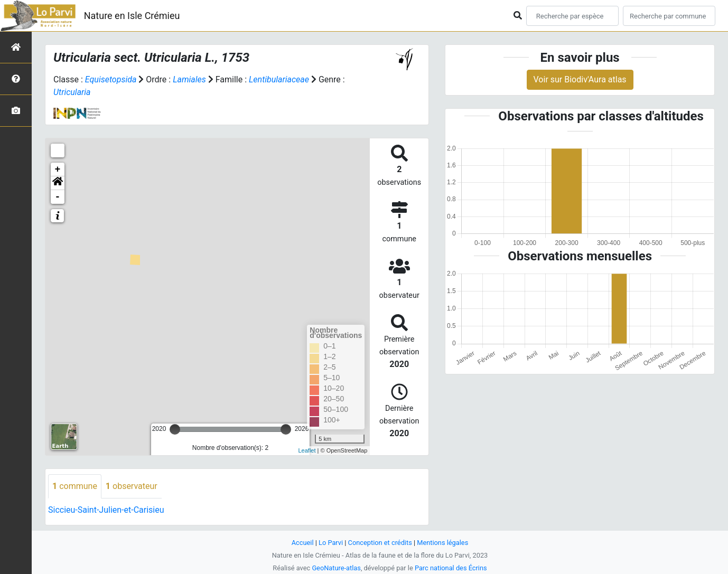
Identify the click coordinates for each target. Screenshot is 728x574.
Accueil (303, 543)
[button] (58, 183)
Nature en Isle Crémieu (132, 16)
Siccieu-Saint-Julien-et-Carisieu (106, 510)
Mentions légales (442, 543)
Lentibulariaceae (279, 79)
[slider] (175, 429)
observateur (132, 486)
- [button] (58, 197)
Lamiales (189, 79)
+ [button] (58, 170)
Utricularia (72, 92)
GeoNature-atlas (336, 568)
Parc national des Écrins (451, 568)
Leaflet (307, 450)
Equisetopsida (111, 79)
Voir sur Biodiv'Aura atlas (580, 79)
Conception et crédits (380, 543)
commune (75, 486)
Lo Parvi (331, 543)
